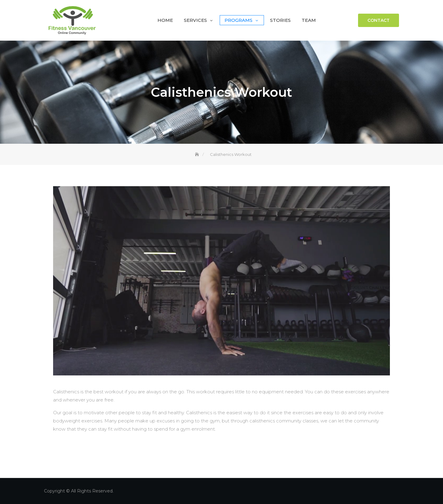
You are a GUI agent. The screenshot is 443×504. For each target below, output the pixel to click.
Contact (379, 20)
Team (309, 20)
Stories (280, 20)
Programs (238, 20)
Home (165, 20)
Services (195, 20)
